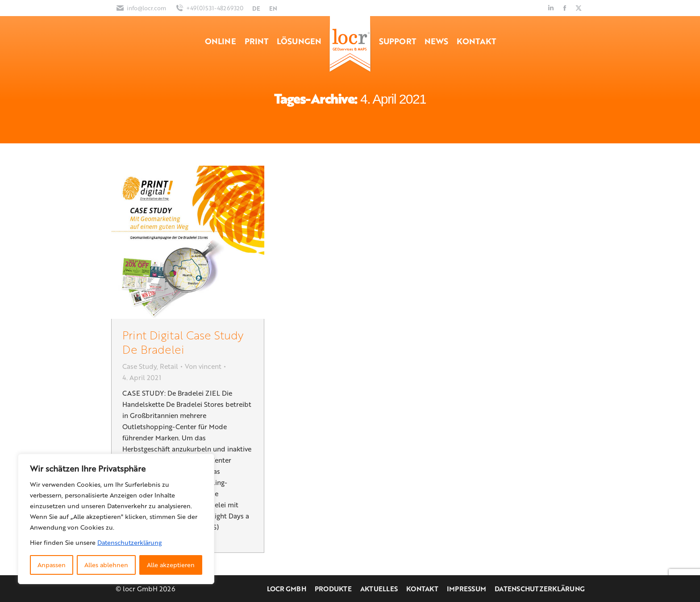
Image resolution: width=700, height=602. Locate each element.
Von (203, 366)
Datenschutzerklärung (129, 542)
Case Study (140, 366)
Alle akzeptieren (171, 565)
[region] (116, 519)
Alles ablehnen (106, 565)
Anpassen (52, 565)
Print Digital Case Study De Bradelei (183, 342)
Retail (169, 366)
